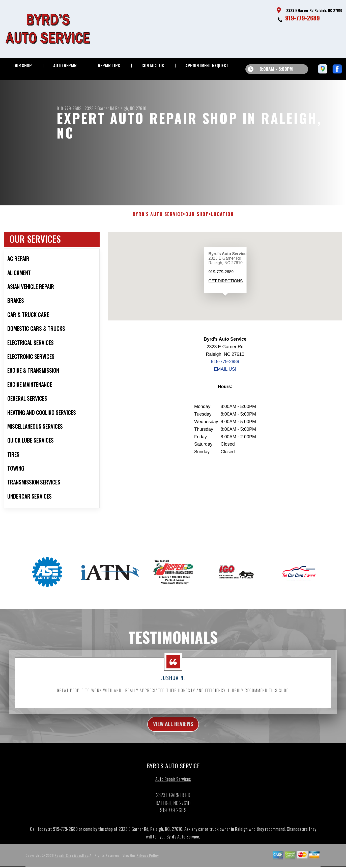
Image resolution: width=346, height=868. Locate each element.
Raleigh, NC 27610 (131, 108)
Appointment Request (207, 65)
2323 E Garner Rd (99, 108)
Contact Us (153, 65)
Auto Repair (65, 65)
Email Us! (225, 384)
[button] (225, 315)
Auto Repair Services (173, 795)
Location (222, 229)
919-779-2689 (302, 18)
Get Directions (225, 296)
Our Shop (23, 65)
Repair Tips (109, 65)
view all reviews (173, 740)
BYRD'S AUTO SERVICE (158, 229)
